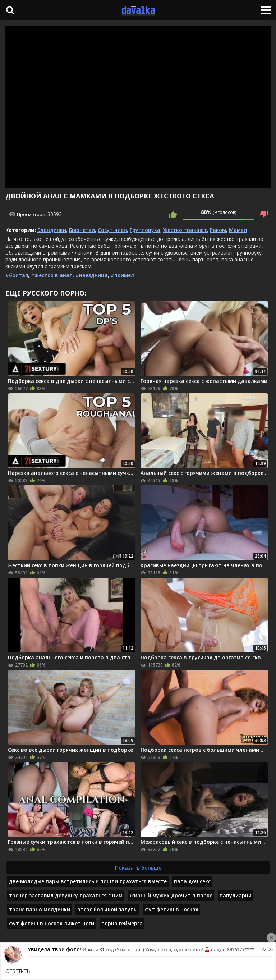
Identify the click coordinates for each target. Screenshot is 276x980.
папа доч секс (192, 881)
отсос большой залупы (107, 909)
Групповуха (145, 230)
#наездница (92, 275)
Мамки (238, 230)
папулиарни (236, 895)
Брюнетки (82, 230)
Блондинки (52, 230)
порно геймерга (122, 923)
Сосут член (112, 230)
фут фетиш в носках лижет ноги (52, 923)
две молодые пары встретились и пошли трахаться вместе (88, 881)
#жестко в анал (52, 275)
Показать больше (138, 868)
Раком (218, 230)
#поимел (122, 275)
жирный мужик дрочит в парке (171, 895)
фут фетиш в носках (172, 909)
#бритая (17, 275)
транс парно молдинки (40, 909)
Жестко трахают (185, 230)
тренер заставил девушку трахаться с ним (66, 895)
